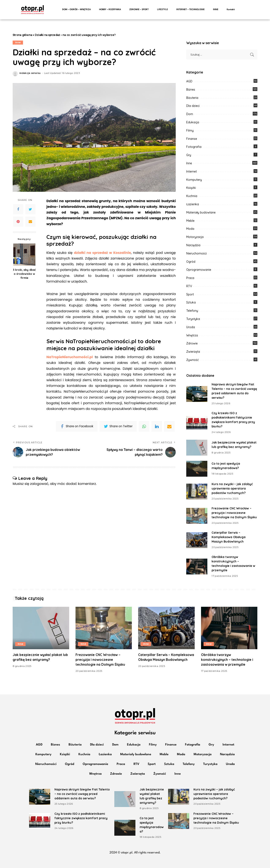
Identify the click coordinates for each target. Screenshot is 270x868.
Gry (189, 155)
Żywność (192, 360)
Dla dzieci (193, 106)
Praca (190, 278)
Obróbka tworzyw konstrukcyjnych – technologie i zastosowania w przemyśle (227, 660)
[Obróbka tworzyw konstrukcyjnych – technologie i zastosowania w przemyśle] (197, 567)
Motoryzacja (195, 237)
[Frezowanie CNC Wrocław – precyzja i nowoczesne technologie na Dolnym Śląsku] (197, 516)
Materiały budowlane (201, 212)
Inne (18, 42)
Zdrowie (192, 343)
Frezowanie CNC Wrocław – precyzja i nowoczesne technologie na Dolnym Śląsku (234, 513)
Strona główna (22, 35)
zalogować (39, 484)
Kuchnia (192, 196)
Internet (192, 171)
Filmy (190, 131)
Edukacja (193, 122)
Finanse (192, 139)
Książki (191, 188)
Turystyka (193, 319)
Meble (190, 221)
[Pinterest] (18, 222)
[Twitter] (30, 209)
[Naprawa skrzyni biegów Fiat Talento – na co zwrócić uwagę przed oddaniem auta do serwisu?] (197, 394)
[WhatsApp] (144, 426)
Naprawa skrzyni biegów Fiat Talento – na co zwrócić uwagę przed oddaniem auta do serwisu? (82, 794)
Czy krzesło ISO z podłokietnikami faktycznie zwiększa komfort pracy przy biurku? (81, 818)
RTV (189, 286)
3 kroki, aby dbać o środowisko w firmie (24, 274)
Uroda (191, 327)
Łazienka (193, 204)
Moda (190, 229)
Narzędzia (193, 245)
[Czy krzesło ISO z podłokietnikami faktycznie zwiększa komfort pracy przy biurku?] (197, 423)
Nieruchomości (196, 253)
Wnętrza (192, 335)
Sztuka (191, 302)
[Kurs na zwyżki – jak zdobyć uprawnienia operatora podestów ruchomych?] (197, 492)
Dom (190, 114)
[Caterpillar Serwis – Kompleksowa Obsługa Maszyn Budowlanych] (197, 540)
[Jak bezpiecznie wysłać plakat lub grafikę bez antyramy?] (197, 448)
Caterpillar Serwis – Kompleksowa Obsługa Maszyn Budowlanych (229, 537)
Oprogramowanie (199, 270)
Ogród (191, 262)
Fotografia (194, 147)
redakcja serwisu (30, 73)
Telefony (192, 311)
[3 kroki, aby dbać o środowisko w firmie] (24, 255)
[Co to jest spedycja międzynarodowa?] (197, 469)
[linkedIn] (157, 426)
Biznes (191, 90)
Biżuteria (192, 98)
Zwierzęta (193, 352)
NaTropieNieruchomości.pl (70, 357)
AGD (189, 81)
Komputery (194, 180)
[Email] (30, 222)
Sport (190, 294)
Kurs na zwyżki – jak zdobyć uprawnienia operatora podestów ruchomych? (232, 488)
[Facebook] (18, 209)
